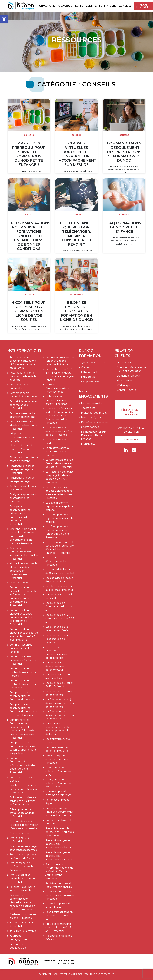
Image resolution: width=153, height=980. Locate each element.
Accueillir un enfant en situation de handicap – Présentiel (23, 425)
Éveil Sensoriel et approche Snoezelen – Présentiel (23, 879)
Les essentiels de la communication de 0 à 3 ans (60, 618)
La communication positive (56, 441)
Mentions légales (91, 417)
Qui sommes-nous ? (93, 363)
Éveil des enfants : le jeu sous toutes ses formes (24, 848)
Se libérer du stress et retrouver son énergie (59, 885)
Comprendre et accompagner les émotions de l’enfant (22, 696)
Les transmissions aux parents (58, 741)
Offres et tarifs (90, 372)
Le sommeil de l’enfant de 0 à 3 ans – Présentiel (60, 571)
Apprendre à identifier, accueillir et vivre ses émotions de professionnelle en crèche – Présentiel (23, 536)
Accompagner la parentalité (20, 386)
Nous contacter (144, 6)
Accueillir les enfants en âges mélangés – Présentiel (24, 405)
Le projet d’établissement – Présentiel (56, 561)
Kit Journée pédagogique (18, 946)
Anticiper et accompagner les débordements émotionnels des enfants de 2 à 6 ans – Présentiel (22, 515)
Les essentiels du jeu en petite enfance (60, 693)
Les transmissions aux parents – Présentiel (58, 749)
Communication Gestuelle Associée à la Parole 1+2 (23, 684)
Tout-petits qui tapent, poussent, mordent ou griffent (59, 916)
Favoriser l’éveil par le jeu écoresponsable (22, 889)
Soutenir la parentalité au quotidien (59, 905)
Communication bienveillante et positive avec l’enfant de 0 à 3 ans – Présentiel (24, 635)
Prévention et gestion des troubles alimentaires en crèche (59, 856)
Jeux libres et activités (23, 931)
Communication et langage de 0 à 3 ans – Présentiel (23, 660)
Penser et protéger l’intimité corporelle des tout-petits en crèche (59, 812)
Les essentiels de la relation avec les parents (57, 639)
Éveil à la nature (19, 833)
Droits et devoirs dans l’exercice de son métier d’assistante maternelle (24, 825)
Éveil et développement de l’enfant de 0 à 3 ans (24, 856)
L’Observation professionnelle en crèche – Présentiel (57, 400)
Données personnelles (95, 422)
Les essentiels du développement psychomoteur (55, 666)
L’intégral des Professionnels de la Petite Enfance (57, 388)
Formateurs (108, 6)
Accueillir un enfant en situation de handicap (23, 415)
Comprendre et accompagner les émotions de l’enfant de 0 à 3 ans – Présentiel (24, 710)
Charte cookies (90, 427)
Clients (91, 6)
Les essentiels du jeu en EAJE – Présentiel (60, 685)
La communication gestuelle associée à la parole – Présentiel (59, 431)
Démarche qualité (92, 403)
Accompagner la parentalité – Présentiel (24, 395)
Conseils (125, 6)
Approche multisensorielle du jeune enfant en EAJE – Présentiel (24, 553)
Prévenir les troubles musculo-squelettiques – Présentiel (60, 832)
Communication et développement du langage (21, 648)
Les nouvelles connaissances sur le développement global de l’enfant (59, 729)
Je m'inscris (130, 440)
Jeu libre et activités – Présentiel (22, 924)
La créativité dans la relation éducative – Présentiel (57, 451)
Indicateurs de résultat (95, 413)
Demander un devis (129, 376)
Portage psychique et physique (58, 822)
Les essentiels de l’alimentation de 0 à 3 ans (59, 607)
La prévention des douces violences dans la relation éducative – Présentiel (59, 493)
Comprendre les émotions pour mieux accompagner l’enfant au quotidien (23, 748)
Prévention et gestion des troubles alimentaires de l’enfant (59, 844)
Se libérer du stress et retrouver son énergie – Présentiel (60, 895)
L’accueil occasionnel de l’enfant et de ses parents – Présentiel (60, 361)
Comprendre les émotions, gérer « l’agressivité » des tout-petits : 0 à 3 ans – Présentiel (24, 765)
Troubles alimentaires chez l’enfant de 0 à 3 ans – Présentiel (58, 927)
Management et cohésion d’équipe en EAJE (58, 771)
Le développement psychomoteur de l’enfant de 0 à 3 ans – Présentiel (58, 532)
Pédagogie (65, 6)
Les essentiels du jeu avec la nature (58, 676)
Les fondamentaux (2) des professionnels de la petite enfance (60, 715)
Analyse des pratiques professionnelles (23, 488)
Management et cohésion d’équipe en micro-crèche (58, 783)
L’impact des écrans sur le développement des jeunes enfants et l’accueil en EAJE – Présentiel (59, 416)
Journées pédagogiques (18, 938)
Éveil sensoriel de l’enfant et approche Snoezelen (22, 867)
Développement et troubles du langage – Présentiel (23, 813)
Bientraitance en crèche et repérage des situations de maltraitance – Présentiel (24, 571)
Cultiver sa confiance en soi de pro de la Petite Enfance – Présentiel (24, 801)
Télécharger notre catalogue (130, 410)
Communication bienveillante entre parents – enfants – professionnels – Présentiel (21, 617)
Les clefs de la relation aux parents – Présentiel (60, 588)
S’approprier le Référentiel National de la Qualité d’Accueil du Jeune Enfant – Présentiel (59, 871)
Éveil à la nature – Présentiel (20, 840)
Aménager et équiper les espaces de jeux (23, 479)
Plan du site (88, 444)
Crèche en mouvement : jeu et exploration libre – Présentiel (24, 789)
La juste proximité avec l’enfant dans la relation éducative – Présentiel (59, 463)
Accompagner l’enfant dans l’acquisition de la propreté (23, 376)
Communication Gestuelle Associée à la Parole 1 (23, 672)
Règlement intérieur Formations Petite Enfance (94, 435)
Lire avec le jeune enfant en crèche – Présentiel (57, 759)
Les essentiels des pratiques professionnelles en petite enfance (57, 652)
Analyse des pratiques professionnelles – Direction (23, 498)
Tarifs (79, 6)
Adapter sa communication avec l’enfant (22, 437)
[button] (4, 19)
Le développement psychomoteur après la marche (59, 506)
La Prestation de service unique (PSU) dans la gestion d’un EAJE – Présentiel (60, 477)
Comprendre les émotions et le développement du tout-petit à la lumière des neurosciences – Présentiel (23, 729)
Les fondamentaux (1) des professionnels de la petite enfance (60, 703)
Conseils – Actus (126, 390)
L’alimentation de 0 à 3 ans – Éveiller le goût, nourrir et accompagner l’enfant (60, 375)
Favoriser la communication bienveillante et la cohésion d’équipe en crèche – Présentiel (22, 902)
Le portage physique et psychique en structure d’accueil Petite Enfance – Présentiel (60, 547)
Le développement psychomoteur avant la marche (59, 518)
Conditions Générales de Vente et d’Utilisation (131, 369)
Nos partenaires (91, 382)
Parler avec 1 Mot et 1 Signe (58, 802)
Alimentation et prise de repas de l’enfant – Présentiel (24, 449)
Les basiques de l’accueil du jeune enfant (60, 580)
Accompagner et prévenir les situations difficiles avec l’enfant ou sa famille (23, 363)
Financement (125, 380)
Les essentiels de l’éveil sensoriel (59, 596)
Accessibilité (88, 408)
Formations (46, 6)
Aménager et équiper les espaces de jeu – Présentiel (23, 469)
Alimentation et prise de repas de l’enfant (24, 459)
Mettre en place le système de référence (58, 793)
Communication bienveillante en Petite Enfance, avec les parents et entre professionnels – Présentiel (23, 596)
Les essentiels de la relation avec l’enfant (58, 629)
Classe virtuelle (19, 583)
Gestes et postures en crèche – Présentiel (23, 916)
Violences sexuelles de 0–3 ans (59, 938)
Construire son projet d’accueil (22, 779)
